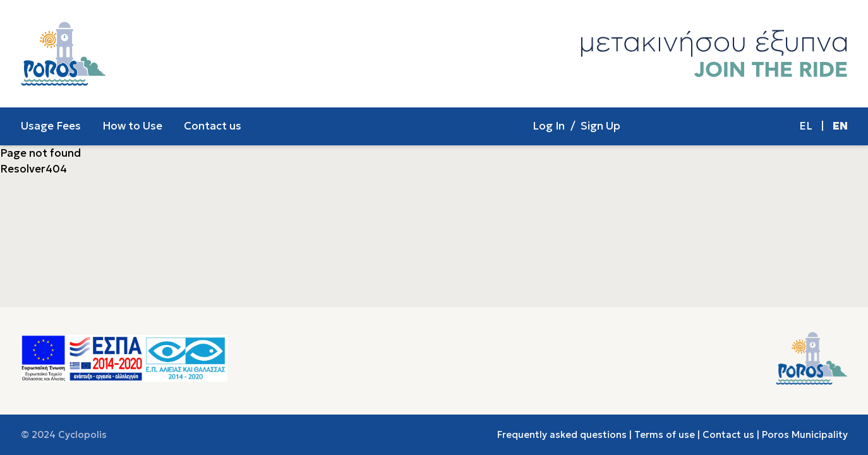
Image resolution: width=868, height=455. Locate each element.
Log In (549, 126)
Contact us (213, 126)
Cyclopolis (82, 435)
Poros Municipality (805, 435)
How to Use (132, 126)
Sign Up (600, 126)
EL (806, 126)
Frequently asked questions (562, 435)
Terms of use (665, 435)
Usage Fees (51, 126)
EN (840, 126)
